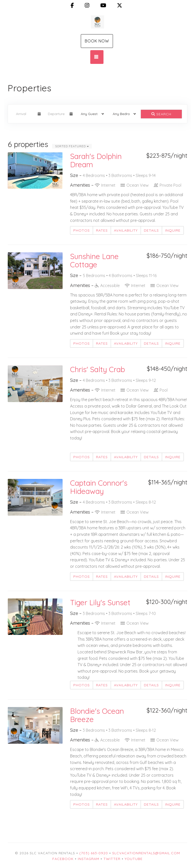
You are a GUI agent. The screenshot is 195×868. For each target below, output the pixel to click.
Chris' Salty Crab (97, 369)
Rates (102, 230)
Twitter (112, 859)
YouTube (134, 859)
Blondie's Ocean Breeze (97, 715)
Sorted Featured (72, 146)
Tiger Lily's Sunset (100, 602)
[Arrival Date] (25, 114)
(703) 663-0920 (94, 853)
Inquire (173, 230)
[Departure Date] (57, 114)
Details (151, 230)
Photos (82, 230)
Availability (126, 230)
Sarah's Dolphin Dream (96, 160)
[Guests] (91, 114)
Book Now (97, 41)
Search (161, 114)
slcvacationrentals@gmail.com (146, 853)
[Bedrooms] (123, 114)
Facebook (63, 859)
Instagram (89, 859)
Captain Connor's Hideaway (99, 487)
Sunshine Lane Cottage (94, 260)
